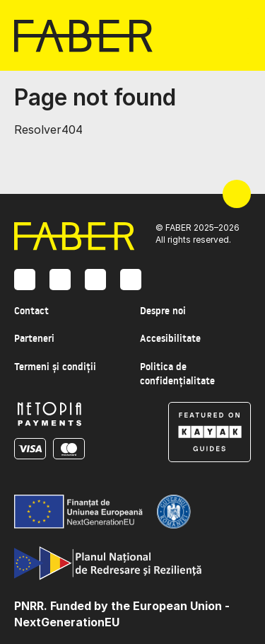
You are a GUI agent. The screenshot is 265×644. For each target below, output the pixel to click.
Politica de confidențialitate (177, 374)
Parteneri (34, 338)
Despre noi (163, 311)
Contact (31, 311)
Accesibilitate (170, 338)
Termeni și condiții (55, 367)
